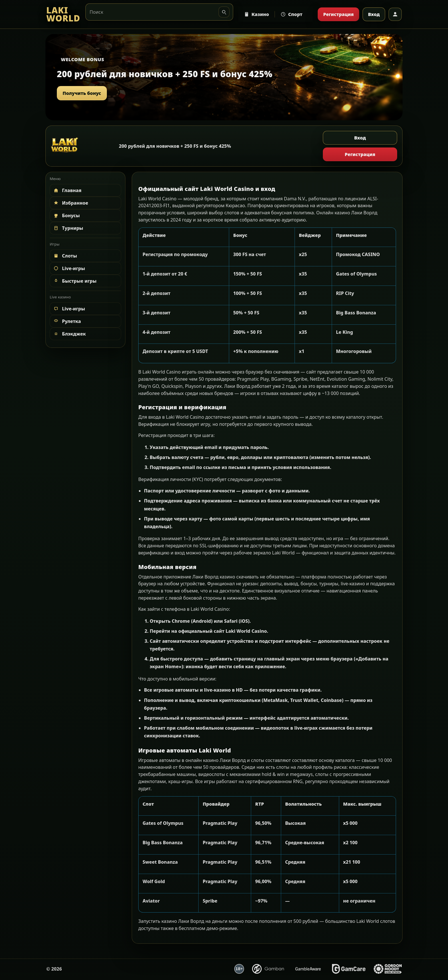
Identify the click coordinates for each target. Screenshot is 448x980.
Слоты (65, 256)
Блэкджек (69, 334)
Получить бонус (82, 93)
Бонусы (66, 215)
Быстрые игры (75, 281)
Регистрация (338, 14)
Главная (67, 190)
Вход (374, 14)
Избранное (71, 203)
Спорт (291, 14)
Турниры (68, 228)
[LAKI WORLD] (63, 14)
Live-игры (69, 268)
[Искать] (224, 12)
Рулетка (67, 321)
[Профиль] (395, 14)
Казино (256, 14)
